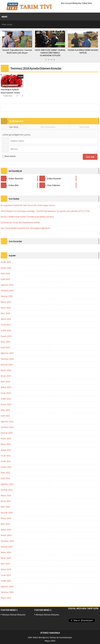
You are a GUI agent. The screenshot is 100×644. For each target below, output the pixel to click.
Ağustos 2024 (7, 353)
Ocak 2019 (6, 575)
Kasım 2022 (6, 467)
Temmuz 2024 (7, 359)
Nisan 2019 (6, 558)
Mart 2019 (5, 564)
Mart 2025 (5, 313)
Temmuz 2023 (7, 427)
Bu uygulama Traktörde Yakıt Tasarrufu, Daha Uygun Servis (28, 205)
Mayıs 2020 (6, 518)
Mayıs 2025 (6, 302)
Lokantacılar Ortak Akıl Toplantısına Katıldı (20, 222)
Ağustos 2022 (7, 484)
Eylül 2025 (5, 279)
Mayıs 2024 (6, 370)
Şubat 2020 (6, 530)
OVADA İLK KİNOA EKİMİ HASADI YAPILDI (83, 51)
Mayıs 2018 (6, 598)
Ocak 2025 (6, 325)
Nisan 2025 (6, 308)
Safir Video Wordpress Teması (42, 637)
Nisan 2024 (6, 376)
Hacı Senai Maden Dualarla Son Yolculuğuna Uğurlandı (25, 228)
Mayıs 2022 (6, 495)
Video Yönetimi (12, 178)
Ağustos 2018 (7, 586)
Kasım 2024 (6, 336)
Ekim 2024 (5, 342)
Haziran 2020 (7, 513)
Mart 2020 (5, 524)
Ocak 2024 (6, 393)
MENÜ (4, 17)
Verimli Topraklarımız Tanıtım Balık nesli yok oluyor (17, 51)
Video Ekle (76, 178)
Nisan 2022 (6, 501)
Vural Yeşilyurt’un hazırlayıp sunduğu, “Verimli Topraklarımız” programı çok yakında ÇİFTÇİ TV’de (45, 211)
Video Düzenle (45, 178)
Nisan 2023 (6, 444)
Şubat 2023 (6, 450)
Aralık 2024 (6, 330)
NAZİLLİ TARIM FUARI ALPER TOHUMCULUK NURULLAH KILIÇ (27, 217)
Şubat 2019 (6, 569)
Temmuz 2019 (7, 541)
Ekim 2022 (5, 473)
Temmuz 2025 (7, 290)
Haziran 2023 (7, 433)
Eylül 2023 (5, 416)
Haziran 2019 (7, 547)
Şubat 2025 (6, 319)
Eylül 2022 (5, 478)
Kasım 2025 (6, 268)
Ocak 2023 (6, 456)
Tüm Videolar (11, 185)
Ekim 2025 (5, 273)
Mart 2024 (5, 382)
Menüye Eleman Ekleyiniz (14, 615)
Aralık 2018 (6, 581)
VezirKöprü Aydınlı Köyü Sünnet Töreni (10, 91)
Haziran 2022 (7, 490)
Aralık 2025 (6, 262)
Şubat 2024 (6, 387)
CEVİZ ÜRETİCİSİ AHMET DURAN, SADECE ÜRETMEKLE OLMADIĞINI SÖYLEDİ (50, 53)
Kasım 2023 (6, 404)
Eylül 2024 (5, 347)
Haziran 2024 (7, 365)
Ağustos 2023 (7, 421)
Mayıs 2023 (6, 438)
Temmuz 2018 (7, 592)
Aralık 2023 (6, 399)
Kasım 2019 (6, 535)
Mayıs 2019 (6, 552)
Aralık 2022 (6, 461)
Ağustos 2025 (7, 285)
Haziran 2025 (7, 296)
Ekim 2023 (5, 410)
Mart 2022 (5, 507)
